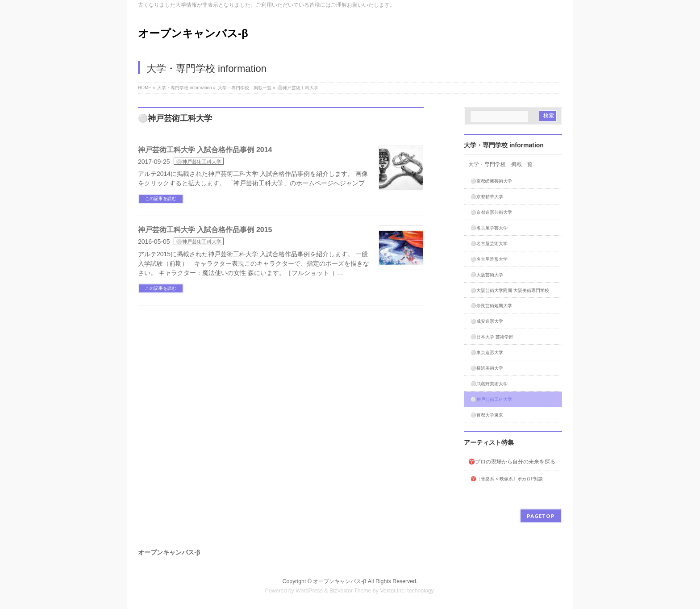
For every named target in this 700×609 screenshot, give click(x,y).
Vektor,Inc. (393, 591)
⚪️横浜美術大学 (487, 368)
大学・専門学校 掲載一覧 (500, 164)
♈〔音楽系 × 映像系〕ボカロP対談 (507, 479)
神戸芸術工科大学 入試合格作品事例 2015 (205, 230)
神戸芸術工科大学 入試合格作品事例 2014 (205, 150)
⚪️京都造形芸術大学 (491, 212)
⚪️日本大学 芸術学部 (492, 337)
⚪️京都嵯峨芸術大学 (491, 181)
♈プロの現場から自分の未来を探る (512, 462)
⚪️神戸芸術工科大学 (199, 162)
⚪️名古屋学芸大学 (489, 228)
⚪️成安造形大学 (487, 321)
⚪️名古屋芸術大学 (489, 244)
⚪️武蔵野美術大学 (489, 384)
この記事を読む (161, 198)
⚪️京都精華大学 (487, 197)
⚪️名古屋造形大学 (489, 259)
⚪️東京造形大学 (487, 352)
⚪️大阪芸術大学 (487, 275)
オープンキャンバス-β (193, 33)
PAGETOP (541, 516)
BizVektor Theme (350, 591)
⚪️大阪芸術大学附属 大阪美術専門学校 (510, 290)
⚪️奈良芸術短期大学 (491, 306)
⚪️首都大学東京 (487, 415)
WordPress (309, 591)
